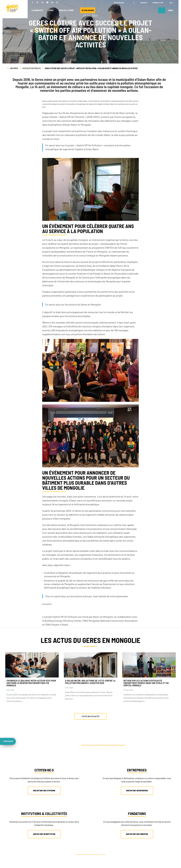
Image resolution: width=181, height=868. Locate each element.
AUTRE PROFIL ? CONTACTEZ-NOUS (92, 853)
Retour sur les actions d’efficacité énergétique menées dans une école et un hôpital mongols (146, 683)
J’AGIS (51, 10)
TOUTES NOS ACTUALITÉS (90, 716)
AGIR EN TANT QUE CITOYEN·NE (44, 791)
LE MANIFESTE (37, 10)
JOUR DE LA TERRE (66, 10)
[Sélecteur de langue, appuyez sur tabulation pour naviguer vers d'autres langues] (172, 3)
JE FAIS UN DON (88, 10)
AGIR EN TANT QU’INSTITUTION (44, 834)
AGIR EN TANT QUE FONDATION (137, 834)
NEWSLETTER (158, 3)
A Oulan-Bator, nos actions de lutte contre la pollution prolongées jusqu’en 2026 (90, 682)
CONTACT (144, 3)
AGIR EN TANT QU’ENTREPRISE (137, 791)
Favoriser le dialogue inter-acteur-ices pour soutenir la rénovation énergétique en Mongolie (31, 683)
